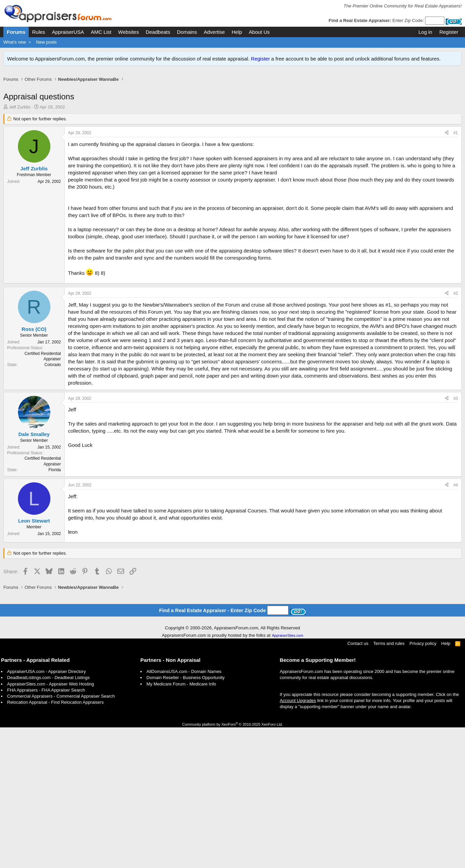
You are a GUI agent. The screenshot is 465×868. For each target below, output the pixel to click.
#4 (456, 485)
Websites (128, 32)
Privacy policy (423, 643)
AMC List (101, 32)
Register (260, 59)
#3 (456, 399)
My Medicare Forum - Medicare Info (181, 684)
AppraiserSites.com (287, 635)
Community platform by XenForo (233, 724)
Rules (39, 32)
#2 (456, 293)
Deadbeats (158, 32)
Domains (187, 32)
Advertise (214, 32)
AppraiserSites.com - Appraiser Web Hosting (51, 684)
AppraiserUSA (68, 32)
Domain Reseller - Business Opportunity (185, 678)
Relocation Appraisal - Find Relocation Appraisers (55, 702)
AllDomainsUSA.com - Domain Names (184, 671)
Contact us (358, 643)
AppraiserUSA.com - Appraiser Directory (46, 671)
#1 (456, 133)
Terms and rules (389, 643)
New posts (46, 42)
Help (237, 32)
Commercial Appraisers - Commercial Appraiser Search (61, 696)
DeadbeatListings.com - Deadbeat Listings (48, 678)
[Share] (447, 133)
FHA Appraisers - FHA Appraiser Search (46, 690)
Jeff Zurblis (20, 107)
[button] (30, 42)
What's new (15, 42)
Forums (16, 32)
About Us (259, 32)
